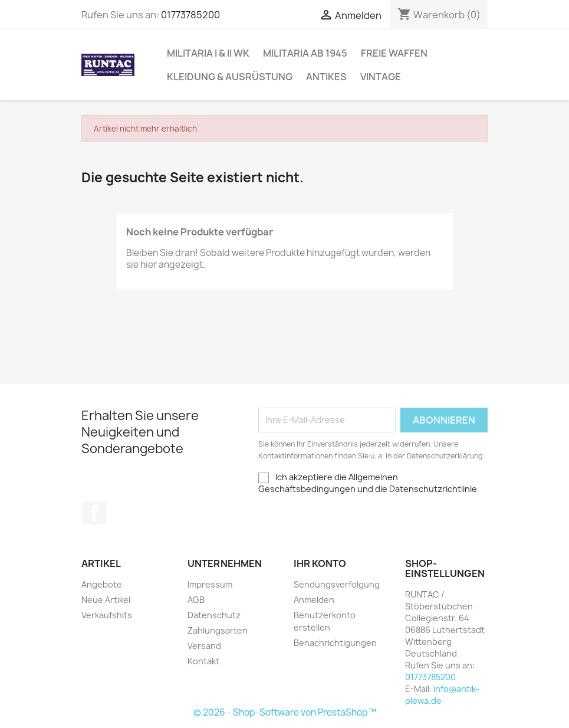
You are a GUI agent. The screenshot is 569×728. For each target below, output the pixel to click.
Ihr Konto (320, 563)
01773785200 (190, 15)
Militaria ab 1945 (305, 53)
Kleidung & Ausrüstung (230, 77)
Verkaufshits (107, 615)
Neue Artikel (106, 600)
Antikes (326, 77)
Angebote (102, 584)
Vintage (381, 77)
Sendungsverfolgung (337, 584)
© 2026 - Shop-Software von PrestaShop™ (285, 712)
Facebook (94, 513)
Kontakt (203, 661)
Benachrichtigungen (335, 643)
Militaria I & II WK (208, 53)
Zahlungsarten (218, 630)
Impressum (210, 584)
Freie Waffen (394, 53)
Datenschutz (214, 615)
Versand (204, 646)
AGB (196, 600)
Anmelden (314, 600)
